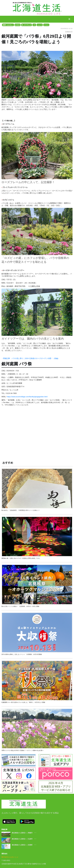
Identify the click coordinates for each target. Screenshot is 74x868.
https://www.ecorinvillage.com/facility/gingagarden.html (27, 397)
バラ (34, 25)
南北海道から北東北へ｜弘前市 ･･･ (24, 839)
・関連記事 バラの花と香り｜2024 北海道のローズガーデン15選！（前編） (30, 358)
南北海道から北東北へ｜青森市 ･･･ (24, 833)
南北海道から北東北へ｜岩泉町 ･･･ (24, 845)
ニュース (40, 25)
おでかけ (18, 25)
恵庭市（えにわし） (8, 25)
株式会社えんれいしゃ (10, 857)
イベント (46, 25)
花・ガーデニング (27, 25)
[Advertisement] (37, 435)
